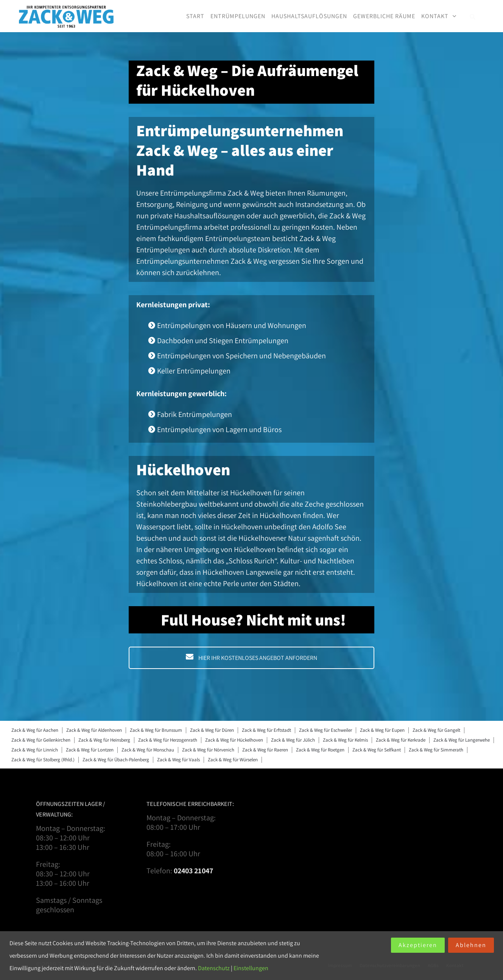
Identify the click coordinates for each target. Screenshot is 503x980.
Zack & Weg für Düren (212, 730)
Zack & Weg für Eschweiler (325, 730)
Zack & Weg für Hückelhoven (234, 740)
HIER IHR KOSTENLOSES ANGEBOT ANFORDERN (251, 658)
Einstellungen (251, 968)
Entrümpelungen (238, 16)
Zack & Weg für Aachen (35, 730)
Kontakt (435, 16)
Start (195, 16)
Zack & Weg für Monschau (148, 750)
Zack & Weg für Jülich (293, 740)
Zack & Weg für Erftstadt (266, 730)
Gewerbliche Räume (384, 16)
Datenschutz (214, 968)
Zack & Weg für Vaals (178, 760)
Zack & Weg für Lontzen (90, 750)
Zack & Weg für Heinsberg (104, 740)
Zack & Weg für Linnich (35, 750)
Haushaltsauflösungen (309, 16)
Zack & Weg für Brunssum (156, 730)
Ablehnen (471, 945)
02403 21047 (193, 871)
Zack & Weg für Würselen (233, 760)
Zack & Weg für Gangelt (436, 730)
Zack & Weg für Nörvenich (208, 750)
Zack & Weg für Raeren (265, 750)
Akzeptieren (418, 945)
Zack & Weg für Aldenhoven (94, 730)
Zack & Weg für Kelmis (345, 740)
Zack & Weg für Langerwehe (462, 740)
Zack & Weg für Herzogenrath (168, 740)
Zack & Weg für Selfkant (377, 750)
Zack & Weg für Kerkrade (401, 740)
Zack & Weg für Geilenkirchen (41, 740)
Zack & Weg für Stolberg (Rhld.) (43, 760)
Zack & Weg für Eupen (382, 730)
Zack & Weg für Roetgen (320, 750)
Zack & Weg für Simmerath (436, 750)
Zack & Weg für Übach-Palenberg (116, 760)
